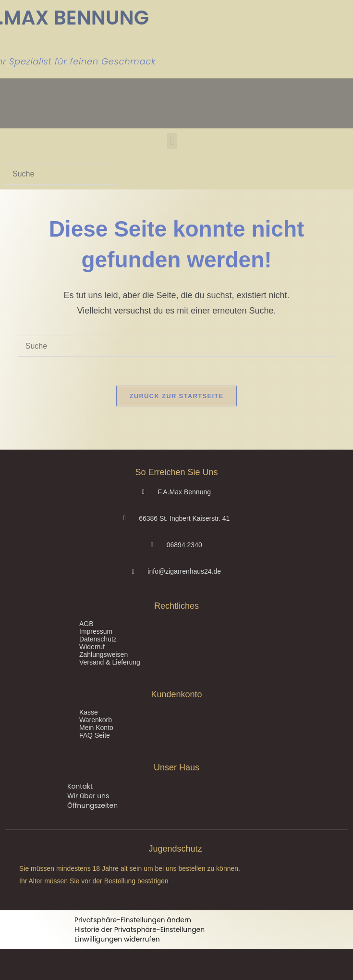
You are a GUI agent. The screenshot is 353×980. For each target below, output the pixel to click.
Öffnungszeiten (92, 805)
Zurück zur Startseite (176, 396)
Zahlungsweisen (103, 654)
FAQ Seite (95, 735)
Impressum (96, 631)
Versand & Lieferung (110, 662)
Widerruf (92, 647)
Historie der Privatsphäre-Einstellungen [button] (140, 930)
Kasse (89, 712)
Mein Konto (96, 728)
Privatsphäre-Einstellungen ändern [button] (133, 920)
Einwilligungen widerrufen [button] (117, 939)
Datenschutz (98, 639)
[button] (172, 141)
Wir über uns (88, 796)
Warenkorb (96, 720)
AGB (86, 624)
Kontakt (80, 786)
